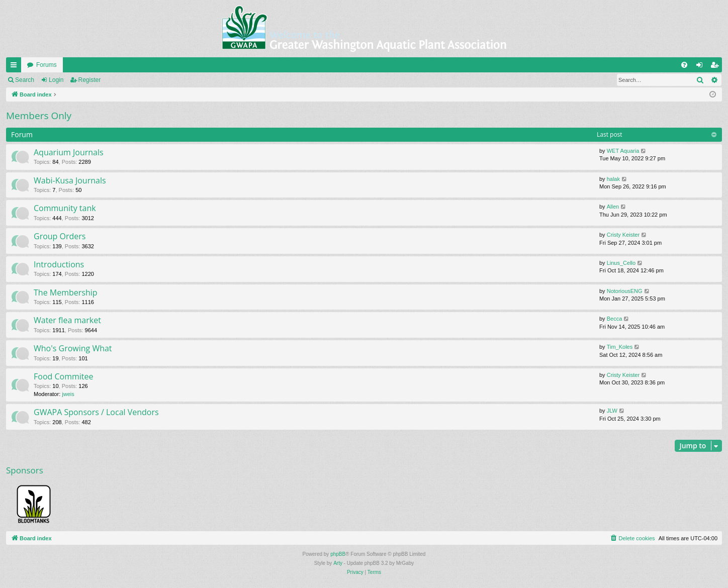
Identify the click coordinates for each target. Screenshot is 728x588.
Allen (613, 207)
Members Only (39, 116)
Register (90, 80)
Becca (615, 319)
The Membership (66, 292)
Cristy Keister (623, 235)
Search (25, 80)
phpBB (338, 554)
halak (613, 179)
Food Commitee (64, 376)
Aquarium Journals (69, 152)
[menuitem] (684, 65)
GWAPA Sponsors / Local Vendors (96, 412)
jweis (68, 394)
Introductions (59, 264)
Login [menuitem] (702, 67)
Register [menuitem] (717, 67)
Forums (47, 65)
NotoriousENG (625, 291)
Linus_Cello (621, 263)
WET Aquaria (623, 151)
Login (56, 80)
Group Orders (60, 236)
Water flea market (67, 320)
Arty (338, 563)
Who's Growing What (73, 348)
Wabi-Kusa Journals (70, 180)
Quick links (16, 67)
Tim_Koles (620, 347)
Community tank (65, 208)
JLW (612, 411)
